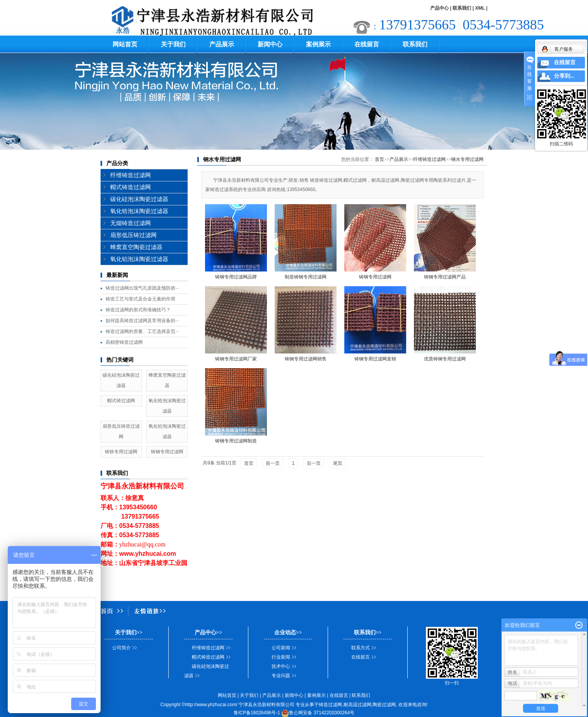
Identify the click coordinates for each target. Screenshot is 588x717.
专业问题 (281, 676)
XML (480, 8)
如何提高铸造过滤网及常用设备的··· (142, 321)
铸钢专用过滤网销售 (306, 359)
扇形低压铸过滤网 (133, 235)
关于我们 (173, 44)
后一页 (314, 463)
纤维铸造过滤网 (131, 175)
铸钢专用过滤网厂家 (236, 359)
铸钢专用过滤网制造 (236, 441)
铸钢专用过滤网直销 (375, 359)
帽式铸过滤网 (121, 401)
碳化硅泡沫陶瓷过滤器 (139, 199)
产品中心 (439, 8)
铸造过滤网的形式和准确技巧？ (138, 310)
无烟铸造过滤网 (131, 223)
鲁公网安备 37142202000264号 (318, 713)
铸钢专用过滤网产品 (445, 277)
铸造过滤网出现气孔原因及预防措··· (142, 288)
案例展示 (318, 44)
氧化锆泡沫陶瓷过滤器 (139, 211)
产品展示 (222, 44)
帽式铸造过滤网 (131, 187)
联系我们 (462, 8)
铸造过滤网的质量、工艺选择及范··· (142, 331)
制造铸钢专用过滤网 (306, 277)
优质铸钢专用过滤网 (445, 359)
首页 (379, 159)
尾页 (338, 463)
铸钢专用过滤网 (167, 452)
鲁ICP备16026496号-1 (257, 713)
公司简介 (121, 648)
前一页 (273, 463)
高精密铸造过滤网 (124, 342)
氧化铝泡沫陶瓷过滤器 (139, 259)
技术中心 (281, 666)
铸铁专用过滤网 (121, 452)
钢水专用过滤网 (467, 159)
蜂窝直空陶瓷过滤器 (136, 247)
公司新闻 (281, 648)
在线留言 (367, 44)
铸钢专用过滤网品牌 (236, 277)
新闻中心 (270, 44)
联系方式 (361, 648)
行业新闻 (281, 657)
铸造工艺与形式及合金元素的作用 (140, 299)
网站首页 (125, 44)
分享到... (564, 76)
